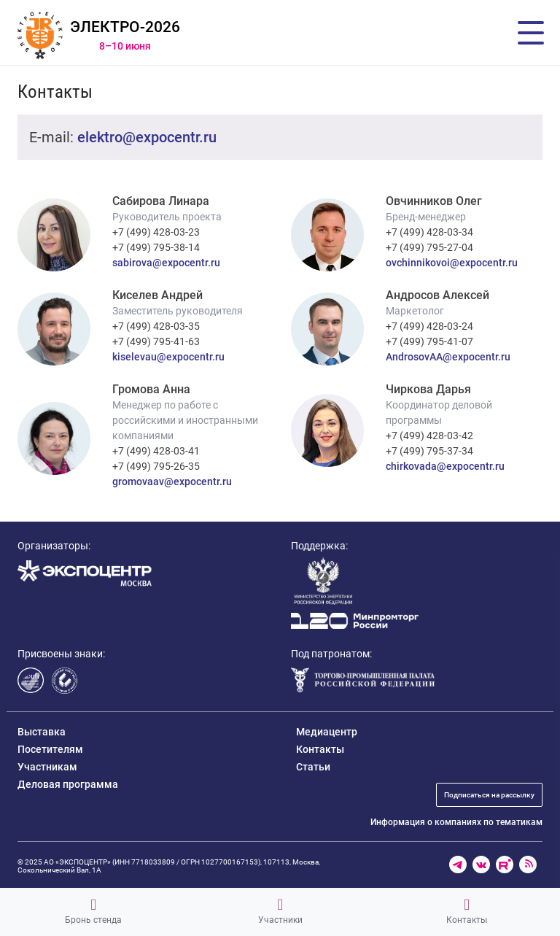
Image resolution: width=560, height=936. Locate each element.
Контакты (467, 911)
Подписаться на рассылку (489, 795)
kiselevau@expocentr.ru (168, 357)
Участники (280, 911)
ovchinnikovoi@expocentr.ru (452, 263)
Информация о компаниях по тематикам (456, 822)
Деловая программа (68, 784)
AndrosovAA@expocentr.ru (448, 357)
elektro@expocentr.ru (147, 137)
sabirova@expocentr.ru (166, 263)
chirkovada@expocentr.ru (445, 466)
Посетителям (50, 749)
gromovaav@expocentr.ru (172, 481)
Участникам (47, 767)
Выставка (42, 732)
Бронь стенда (93, 911)
